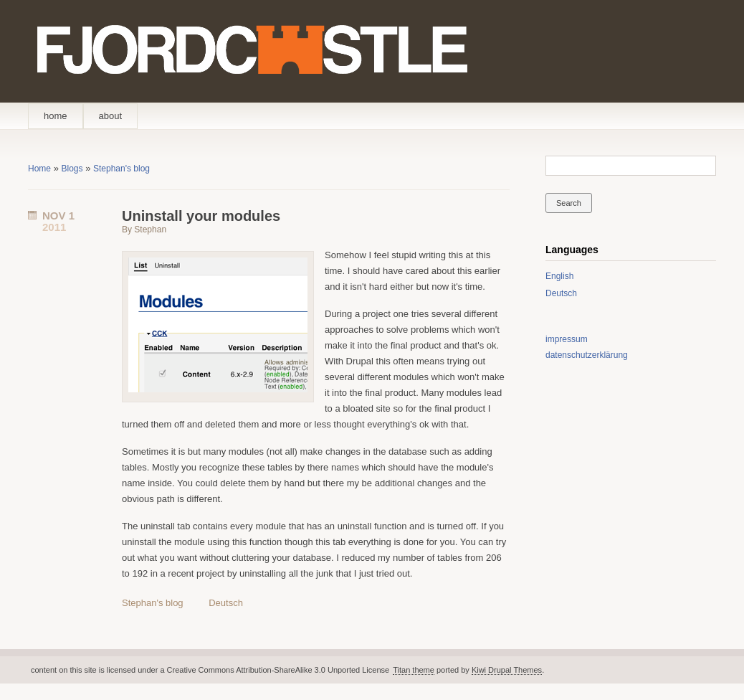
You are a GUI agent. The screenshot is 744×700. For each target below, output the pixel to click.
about (111, 116)
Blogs (72, 169)
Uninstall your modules (201, 216)
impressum (567, 339)
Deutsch (226, 603)
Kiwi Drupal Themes (507, 670)
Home (39, 169)
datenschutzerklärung (587, 355)
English (559, 276)
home (56, 116)
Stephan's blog (121, 169)
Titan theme (414, 670)
